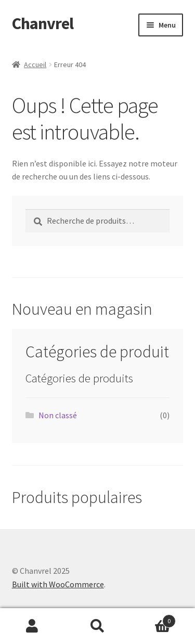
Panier (153, 619)
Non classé (58, 415)
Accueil (35, 65)
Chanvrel (43, 23)
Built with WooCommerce (58, 584)
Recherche (97, 626)
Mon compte (32, 626)
